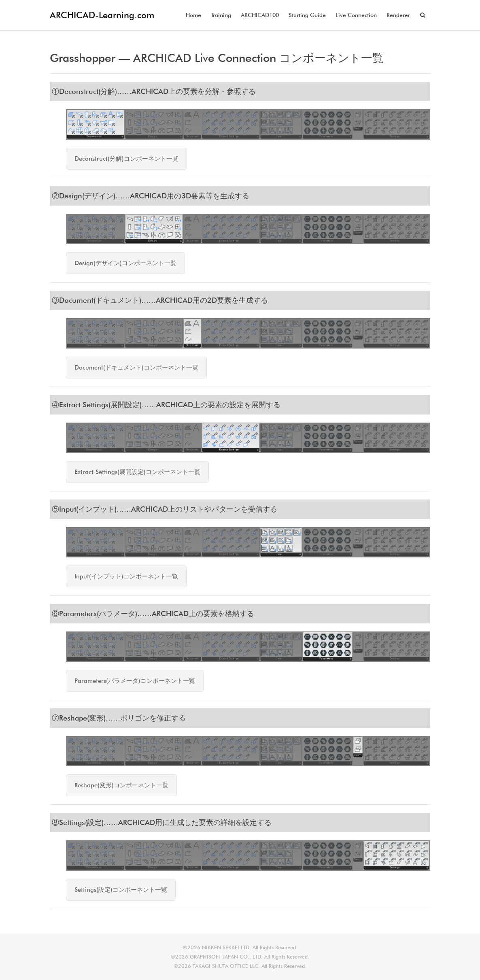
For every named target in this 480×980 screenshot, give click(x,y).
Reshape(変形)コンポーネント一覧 (121, 785)
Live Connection (356, 15)
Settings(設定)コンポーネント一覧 (121, 890)
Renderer (398, 15)
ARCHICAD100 (260, 15)
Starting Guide (307, 15)
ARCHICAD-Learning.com (102, 15)
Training (221, 15)
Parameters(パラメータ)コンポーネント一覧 (135, 681)
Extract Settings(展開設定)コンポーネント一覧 (137, 472)
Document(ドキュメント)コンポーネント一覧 (136, 368)
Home (193, 15)
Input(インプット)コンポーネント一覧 (126, 576)
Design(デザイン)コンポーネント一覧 (125, 263)
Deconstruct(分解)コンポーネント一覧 (126, 159)
